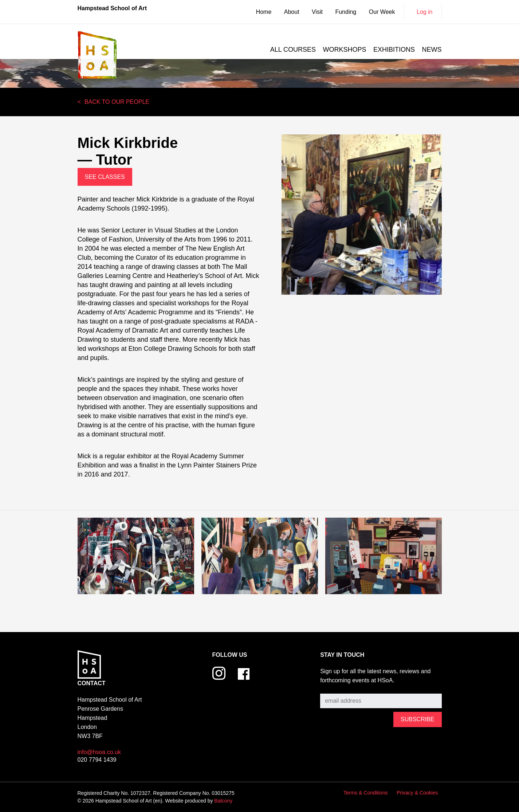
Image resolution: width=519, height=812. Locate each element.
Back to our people (117, 102)
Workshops (345, 50)
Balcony (223, 801)
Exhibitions (394, 50)
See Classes (105, 177)
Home (264, 12)
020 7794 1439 (97, 760)
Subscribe (333, 688)
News (432, 50)
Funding (346, 12)
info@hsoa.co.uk (99, 752)
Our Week (382, 12)
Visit (317, 12)
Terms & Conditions (365, 793)
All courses (293, 50)
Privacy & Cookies (417, 793)
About (292, 12)
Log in (425, 12)
